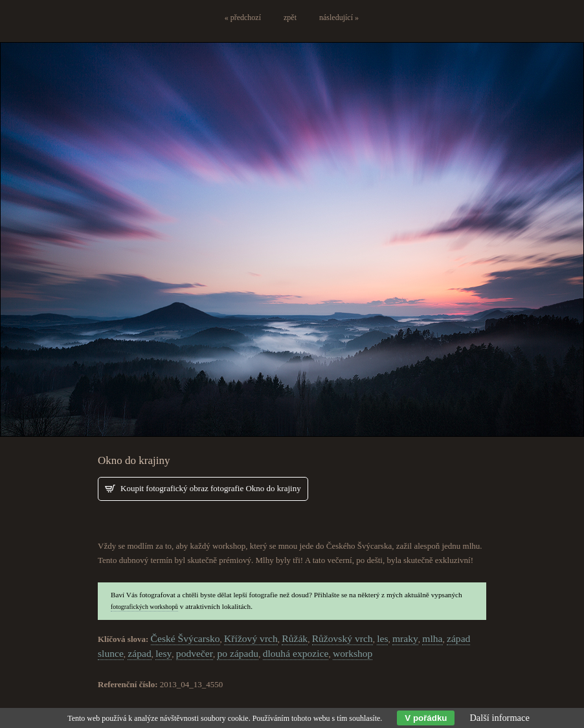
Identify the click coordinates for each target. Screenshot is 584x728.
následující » (339, 17)
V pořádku (426, 718)
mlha (432, 638)
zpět (290, 17)
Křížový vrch (251, 638)
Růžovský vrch (343, 638)
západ (139, 653)
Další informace (499, 718)
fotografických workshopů (144, 607)
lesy (163, 653)
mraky (405, 638)
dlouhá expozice (296, 653)
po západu (238, 653)
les (382, 638)
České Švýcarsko (185, 638)
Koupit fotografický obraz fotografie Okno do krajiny (211, 488)
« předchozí (243, 17)
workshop (353, 653)
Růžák (295, 638)
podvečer (195, 653)
